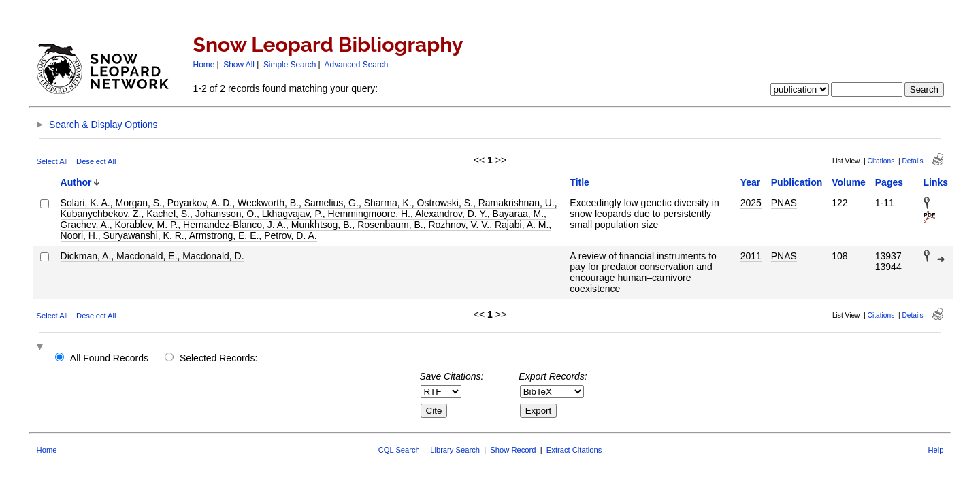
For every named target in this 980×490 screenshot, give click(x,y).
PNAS (784, 203)
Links (936, 182)
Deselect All (96, 161)
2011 (751, 256)
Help (935, 450)
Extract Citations (574, 450)
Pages (889, 182)
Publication (797, 182)
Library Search (455, 450)
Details (912, 161)
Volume (849, 182)
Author (76, 182)
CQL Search (399, 450)
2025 (751, 203)
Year (751, 182)
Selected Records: (218, 358)
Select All (52, 161)
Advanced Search (357, 65)
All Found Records (109, 358)
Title (579, 182)
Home (204, 65)
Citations (881, 161)
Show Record (513, 450)
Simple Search (290, 65)
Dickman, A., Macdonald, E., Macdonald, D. (152, 256)
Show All (239, 65)
